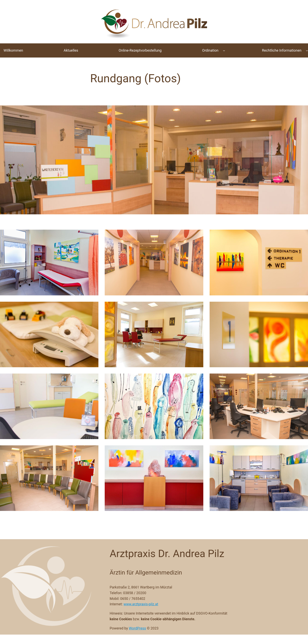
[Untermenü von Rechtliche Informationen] (307, 51)
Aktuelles (71, 50)
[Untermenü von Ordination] (224, 51)
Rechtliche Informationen (282, 50)
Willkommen (13, 50)
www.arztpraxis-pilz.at (141, 604)
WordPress (137, 628)
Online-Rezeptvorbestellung (140, 50)
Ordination (210, 50)
